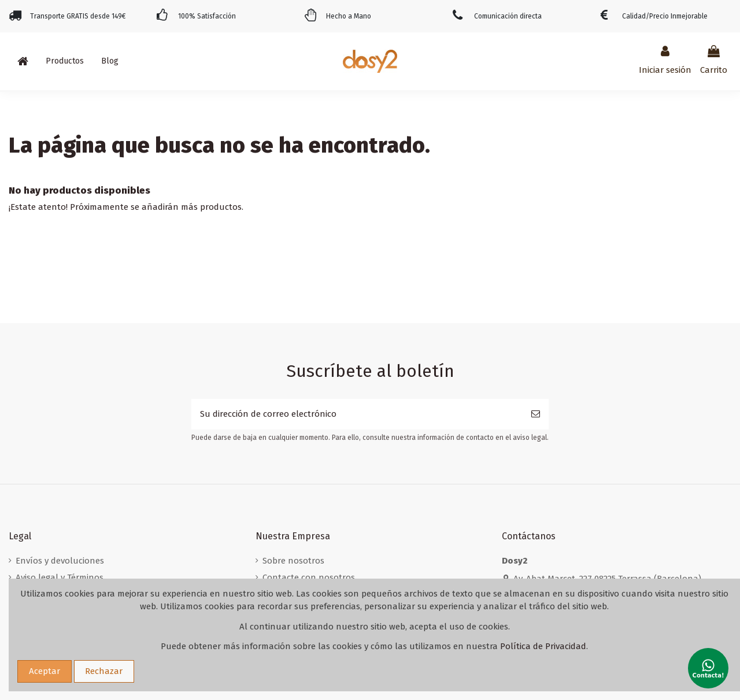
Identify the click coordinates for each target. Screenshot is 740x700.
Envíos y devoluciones (60, 561)
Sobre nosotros (293, 561)
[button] (65, 61)
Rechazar (104, 671)
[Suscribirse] (536, 414)
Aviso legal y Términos (60, 577)
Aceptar (45, 671)
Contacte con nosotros (309, 577)
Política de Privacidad (543, 646)
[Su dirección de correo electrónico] (357, 414)
